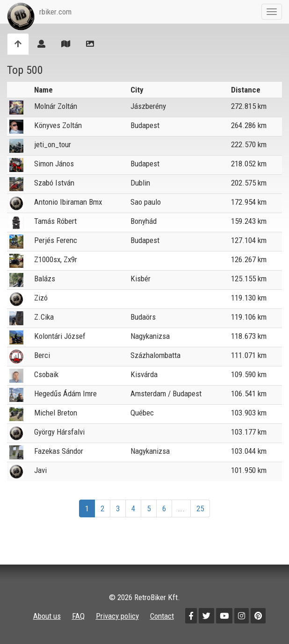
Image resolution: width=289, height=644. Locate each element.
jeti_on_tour (53, 144)
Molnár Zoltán (56, 106)
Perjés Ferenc (56, 240)
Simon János (54, 164)
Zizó (41, 298)
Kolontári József (60, 336)
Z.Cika (44, 317)
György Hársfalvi (59, 432)
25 (200, 508)
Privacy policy (117, 616)
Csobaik (46, 374)
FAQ (78, 616)
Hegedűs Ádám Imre (65, 394)
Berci (42, 355)
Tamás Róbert (55, 221)
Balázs (45, 279)
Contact (162, 616)
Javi (40, 470)
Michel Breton (56, 413)
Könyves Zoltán (58, 125)
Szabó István (54, 183)
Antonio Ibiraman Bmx (68, 202)
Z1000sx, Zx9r (56, 259)
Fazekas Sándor (59, 451)
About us (47, 616)
